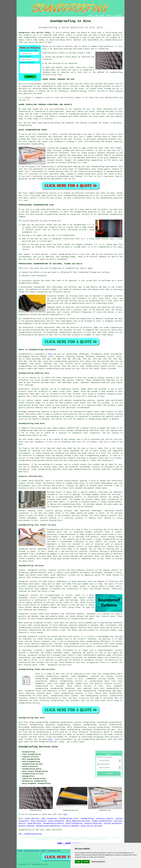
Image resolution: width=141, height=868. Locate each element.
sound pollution (106, 46)
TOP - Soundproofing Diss (30, 834)
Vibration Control (105, 818)
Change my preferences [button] (98, 862)
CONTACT (109, 16)
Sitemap (20, 851)
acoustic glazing (79, 481)
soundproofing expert (113, 674)
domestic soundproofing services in (68, 681)
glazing (76, 495)
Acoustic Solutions (93, 823)
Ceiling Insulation (113, 823)
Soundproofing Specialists (48, 826)
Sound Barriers (32, 818)
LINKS (96, 16)
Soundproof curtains (28, 614)
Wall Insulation (49, 818)
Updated (43, 851)
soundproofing (30, 38)
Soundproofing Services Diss (38, 747)
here (50, 739)
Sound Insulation (56, 821)
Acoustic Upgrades (71, 826)
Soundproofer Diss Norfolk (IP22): (35, 33)
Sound (45, 53)
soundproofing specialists (66, 361)
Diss (50, 354)
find (25, 722)
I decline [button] (86, 862)
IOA (96, 328)
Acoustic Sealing (26, 826)
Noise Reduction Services (78, 821)
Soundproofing (25, 354)
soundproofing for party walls (33, 696)
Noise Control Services (91, 826)
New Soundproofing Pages (32, 851)
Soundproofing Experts (53, 823)
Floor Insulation (38, 821)
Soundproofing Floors (54, 851)
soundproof (87, 70)
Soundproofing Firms (69, 818)
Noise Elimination (74, 823)
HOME (90, 16)
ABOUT (102, 16)
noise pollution (112, 737)
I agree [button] (78, 862)
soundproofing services (29, 703)
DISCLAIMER (118, 16)
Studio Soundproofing (102, 821)
